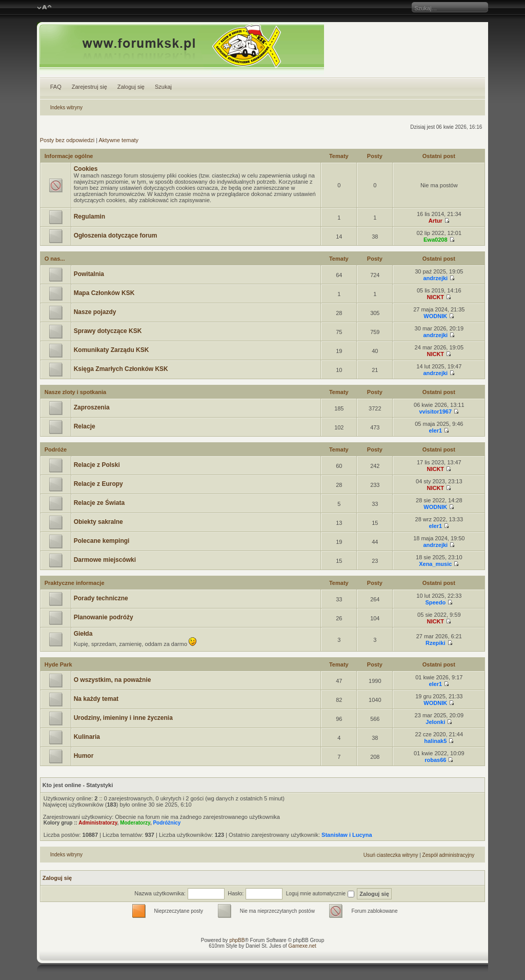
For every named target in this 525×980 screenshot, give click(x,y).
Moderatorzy (135, 823)
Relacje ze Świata (99, 503)
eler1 (435, 430)
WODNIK (435, 316)
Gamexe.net (302, 946)
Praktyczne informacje (75, 583)
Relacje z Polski (97, 465)
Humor (84, 756)
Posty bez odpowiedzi (67, 140)
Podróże (56, 449)
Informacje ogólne (69, 156)
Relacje (85, 426)
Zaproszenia (92, 407)
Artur (436, 221)
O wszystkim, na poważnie (113, 680)
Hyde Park (58, 664)
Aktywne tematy (118, 140)
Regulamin (89, 217)
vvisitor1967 (435, 411)
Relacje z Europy (98, 484)
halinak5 (435, 741)
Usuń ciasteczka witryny (391, 855)
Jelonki (435, 722)
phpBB (237, 940)
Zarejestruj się (89, 87)
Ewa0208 (435, 240)
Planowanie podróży (104, 617)
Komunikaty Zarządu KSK (112, 350)
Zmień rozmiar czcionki (44, 8)
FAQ (56, 87)
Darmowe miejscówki (105, 560)
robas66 (435, 760)
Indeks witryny (66, 107)
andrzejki (435, 278)
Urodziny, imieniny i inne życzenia (123, 718)
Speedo (435, 602)
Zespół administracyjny (449, 855)
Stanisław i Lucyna (347, 835)
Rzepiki (436, 643)
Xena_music (435, 564)
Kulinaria (87, 737)
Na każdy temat (96, 699)
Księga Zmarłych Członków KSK (121, 369)
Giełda (83, 634)
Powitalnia (89, 274)
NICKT (435, 297)
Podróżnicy (167, 823)
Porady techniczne (101, 598)
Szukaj (163, 87)
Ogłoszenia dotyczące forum (116, 236)
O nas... (55, 259)
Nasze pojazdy (95, 312)
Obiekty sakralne (98, 522)
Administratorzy (98, 823)
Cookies (86, 169)
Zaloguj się (131, 87)
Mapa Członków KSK (104, 293)
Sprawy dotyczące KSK (108, 331)
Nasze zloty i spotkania (75, 392)
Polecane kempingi (102, 541)
